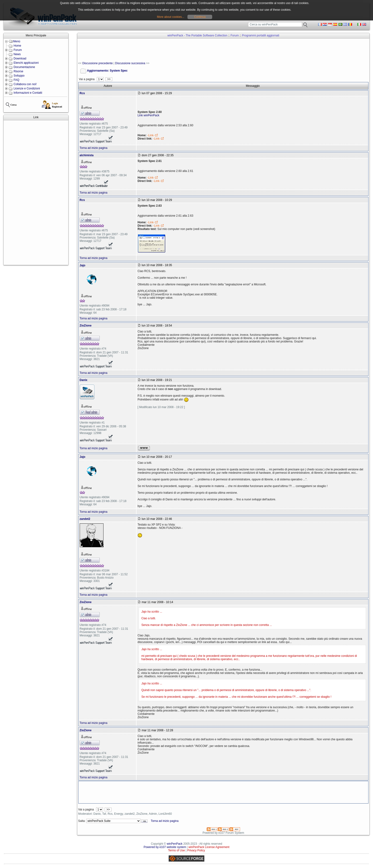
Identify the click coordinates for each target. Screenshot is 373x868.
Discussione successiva (130, 63)
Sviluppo (19, 76)
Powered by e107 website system (165, 847)
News (17, 54)
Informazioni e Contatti (28, 93)
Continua (200, 17)
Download (20, 59)
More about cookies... (171, 17)
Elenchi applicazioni (26, 63)
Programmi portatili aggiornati (261, 35)
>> (109, 79)
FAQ (16, 80)
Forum (18, 50)
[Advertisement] (36, 193)
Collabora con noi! (25, 84)
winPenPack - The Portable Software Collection (197, 35)
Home (17, 46)
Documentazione (24, 67)
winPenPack (175, 844)
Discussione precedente (98, 63)
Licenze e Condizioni (27, 88)
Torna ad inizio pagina (94, 148)
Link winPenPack (148, 115)
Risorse (18, 71)
